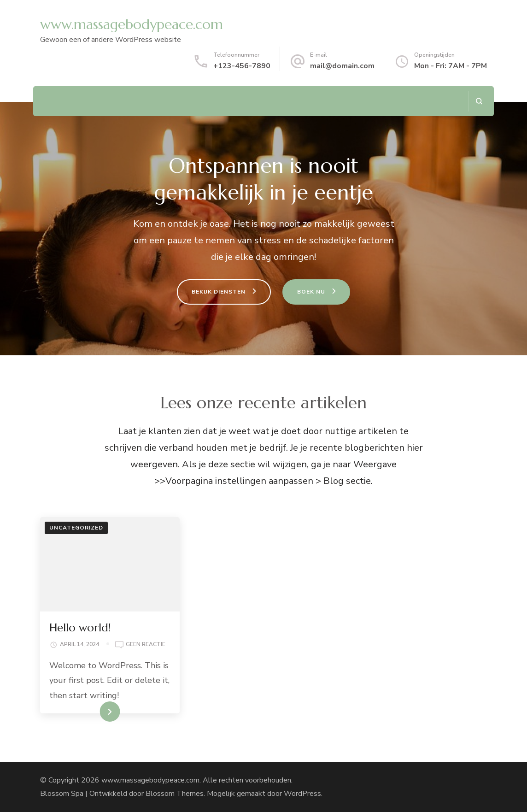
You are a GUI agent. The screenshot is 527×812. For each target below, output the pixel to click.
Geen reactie (146, 645)
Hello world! (80, 628)
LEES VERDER (93, 712)
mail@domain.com (342, 66)
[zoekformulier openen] (479, 101)
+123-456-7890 (242, 66)
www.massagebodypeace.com (132, 24)
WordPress (302, 794)
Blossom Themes (175, 794)
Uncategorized (76, 528)
